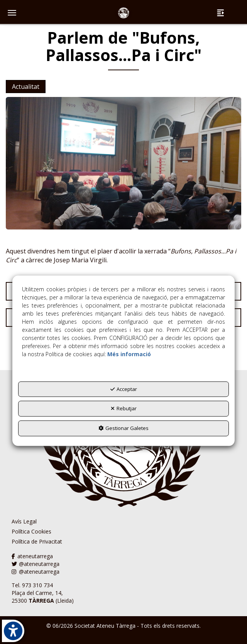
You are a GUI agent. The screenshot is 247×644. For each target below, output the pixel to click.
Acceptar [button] (124, 389)
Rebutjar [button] (124, 409)
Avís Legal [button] (24, 521)
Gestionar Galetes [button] (123, 428)
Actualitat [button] (26, 87)
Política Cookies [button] (31, 531)
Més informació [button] (129, 354)
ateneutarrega (32, 556)
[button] (123, 14)
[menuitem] (37, 522)
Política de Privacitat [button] (37, 541)
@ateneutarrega (36, 564)
